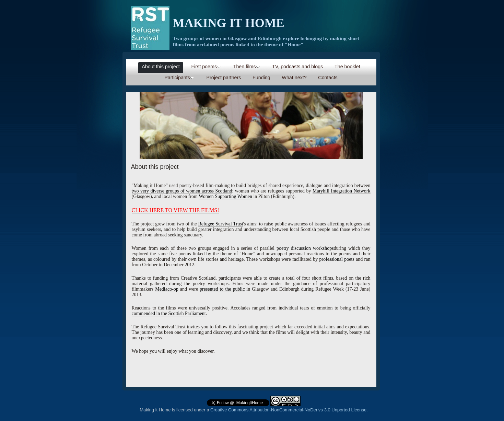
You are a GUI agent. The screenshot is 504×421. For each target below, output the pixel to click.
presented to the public (222, 289)
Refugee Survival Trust (221, 224)
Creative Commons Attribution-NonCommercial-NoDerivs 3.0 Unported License (288, 410)
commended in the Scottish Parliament (169, 313)
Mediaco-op (167, 289)
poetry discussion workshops (305, 248)
